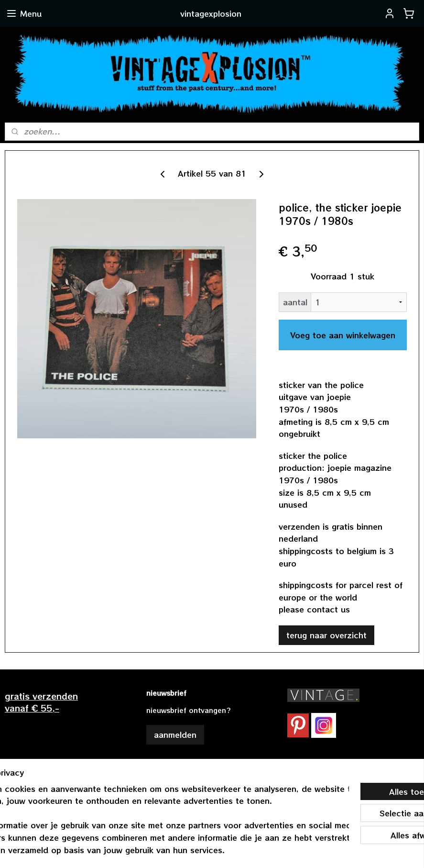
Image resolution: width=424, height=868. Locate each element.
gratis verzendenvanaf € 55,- (41, 702)
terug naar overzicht (326, 635)
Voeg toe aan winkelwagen (343, 335)
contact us (328, 609)
